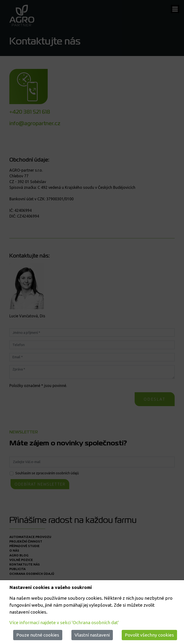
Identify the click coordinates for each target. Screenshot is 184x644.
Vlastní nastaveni (92, 635)
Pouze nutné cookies (38, 635)
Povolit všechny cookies (149, 635)
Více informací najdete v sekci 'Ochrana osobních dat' (64, 622)
